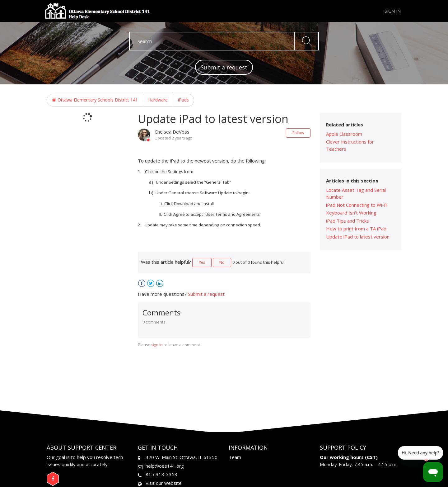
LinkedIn (160, 284)
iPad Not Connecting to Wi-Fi (357, 205)
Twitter (151, 284)
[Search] (224, 41)
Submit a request (224, 67)
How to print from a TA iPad (356, 229)
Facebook (142, 284)
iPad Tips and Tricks (348, 221)
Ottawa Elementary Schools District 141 (98, 100)
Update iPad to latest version (358, 237)
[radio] (202, 262)
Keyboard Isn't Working (351, 213)
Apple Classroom (344, 134)
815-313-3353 (161, 474)
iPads (183, 100)
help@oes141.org (165, 466)
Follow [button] (298, 133)
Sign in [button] (393, 11)
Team (235, 457)
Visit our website (164, 483)
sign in (157, 345)
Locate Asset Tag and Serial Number (356, 194)
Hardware (158, 100)
